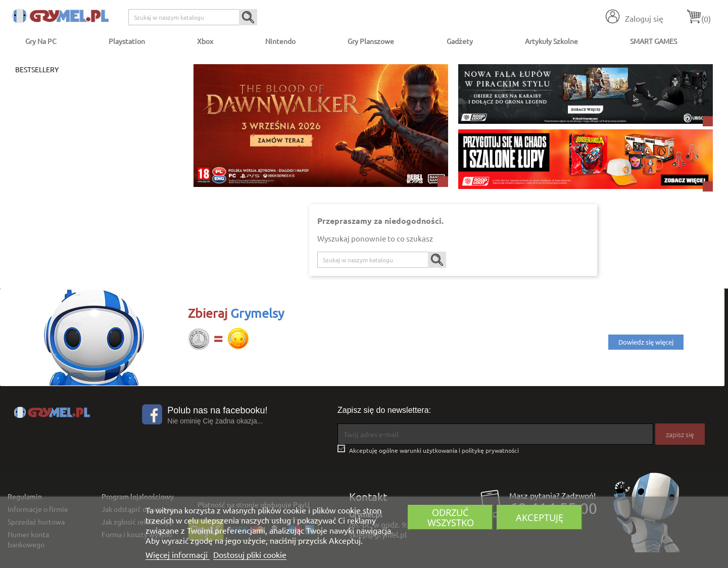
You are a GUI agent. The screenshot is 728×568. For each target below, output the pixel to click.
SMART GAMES (653, 41)
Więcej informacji (178, 554)
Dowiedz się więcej (646, 342)
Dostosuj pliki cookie (250, 554)
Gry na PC (41, 41)
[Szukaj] (193, 17)
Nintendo (280, 41)
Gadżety (460, 41)
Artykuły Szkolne (551, 41)
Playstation (127, 41)
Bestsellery (37, 69)
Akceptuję (540, 517)
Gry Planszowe (371, 41)
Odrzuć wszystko (451, 517)
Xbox (205, 41)
